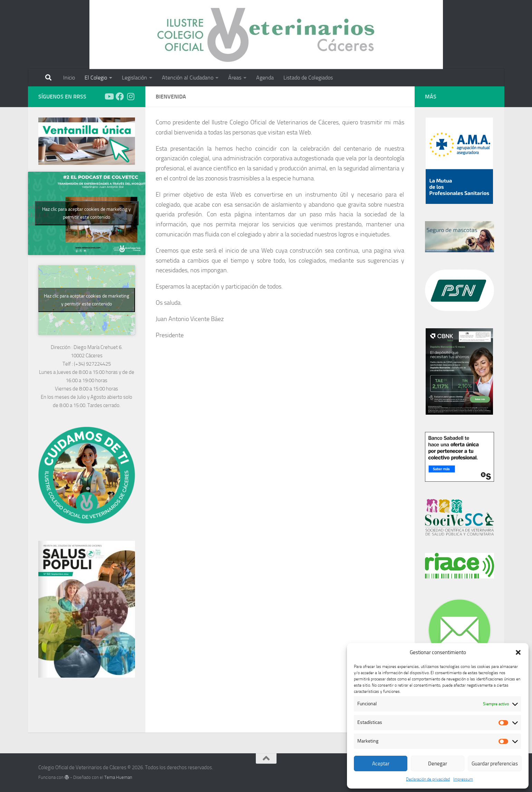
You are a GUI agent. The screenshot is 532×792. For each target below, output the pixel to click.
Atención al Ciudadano (188, 78)
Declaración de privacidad (428, 779)
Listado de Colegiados (308, 78)
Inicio (69, 78)
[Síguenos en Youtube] (109, 96)
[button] (518, 652)
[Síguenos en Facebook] (120, 96)
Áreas (235, 78)
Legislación (134, 78)
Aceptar (381, 764)
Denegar (438, 764)
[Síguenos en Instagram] (131, 96)
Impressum (463, 779)
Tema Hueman (118, 777)
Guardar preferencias (495, 764)
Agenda (265, 78)
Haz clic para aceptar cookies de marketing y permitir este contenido (86, 213)
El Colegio (96, 78)
